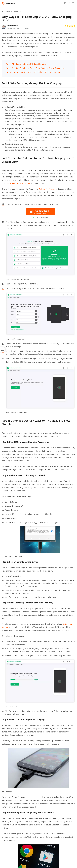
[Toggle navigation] (72, 3)
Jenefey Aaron (12, 26)
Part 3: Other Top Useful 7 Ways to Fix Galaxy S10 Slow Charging (33, 72)
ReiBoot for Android (47, 189)
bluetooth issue (24, 183)
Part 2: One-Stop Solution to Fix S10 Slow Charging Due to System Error (36, 68)
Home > (7, 11)
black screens (11, 183)
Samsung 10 (28, 28)
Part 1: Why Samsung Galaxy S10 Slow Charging (26, 64)
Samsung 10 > (16, 11)
